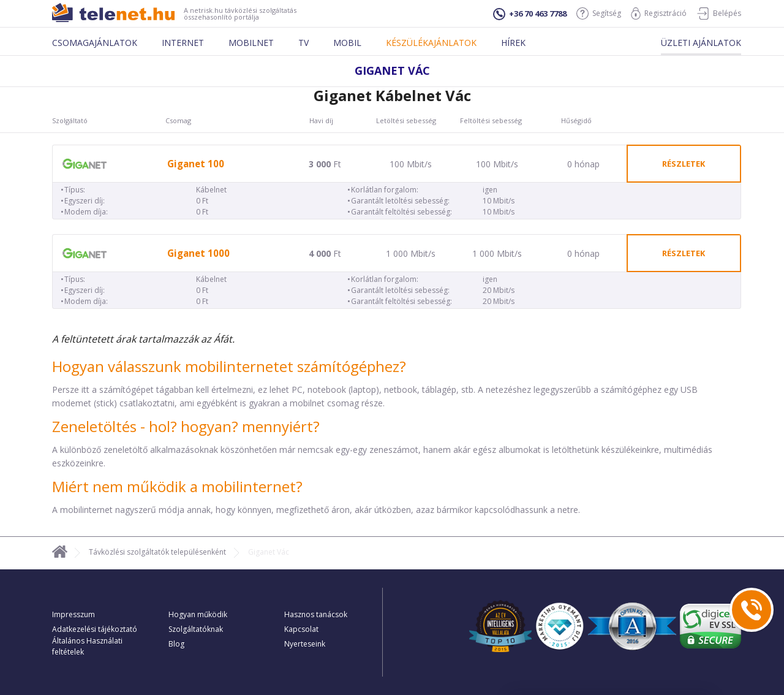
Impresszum (73, 614)
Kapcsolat (301, 629)
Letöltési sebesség (406, 121)
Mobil (347, 43)
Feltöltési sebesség (491, 121)
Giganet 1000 (198, 253)
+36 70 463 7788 (530, 14)
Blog (176, 644)
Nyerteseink (305, 644)
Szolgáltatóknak (196, 629)
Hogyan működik (198, 614)
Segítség (599, 13)
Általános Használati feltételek (87, 646)
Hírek (513, 43)
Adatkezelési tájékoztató (95, 629)
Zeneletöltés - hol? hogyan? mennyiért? (186, 426)
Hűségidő (576, 121)
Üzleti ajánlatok (701, 43)
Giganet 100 (196, 164)
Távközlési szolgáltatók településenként (157, 552)
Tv (303, 43)
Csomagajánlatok (95, 43)
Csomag (178, 121)
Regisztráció (659, 13)
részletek (684, 164)
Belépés (719, 13)
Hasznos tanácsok (316, 614)
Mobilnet (251, 43)
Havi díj (321, 121)
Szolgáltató (70, 121)
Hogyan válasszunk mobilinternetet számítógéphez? (229, 366)
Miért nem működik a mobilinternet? (177, 486)
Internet (183, 43)
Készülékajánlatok (431, 43)
